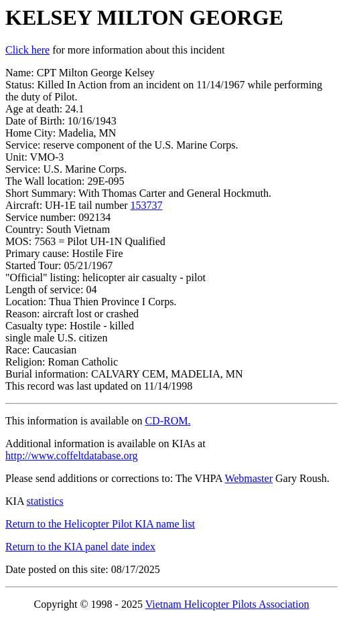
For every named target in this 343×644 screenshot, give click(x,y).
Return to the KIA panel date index (80, 547)
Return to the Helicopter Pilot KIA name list (100, 524)
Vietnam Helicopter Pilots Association (227, 604)
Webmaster (249, 478)
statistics (45, 501)
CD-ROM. (167, 421)
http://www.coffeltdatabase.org (71, 456)
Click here (27, 50)
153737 (147, 205)
